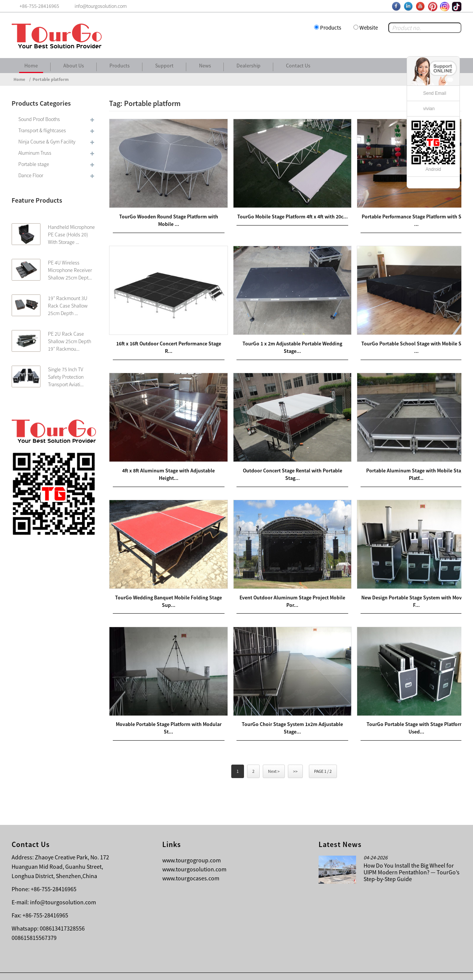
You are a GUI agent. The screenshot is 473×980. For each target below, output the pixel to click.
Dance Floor (31, 175)
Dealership (248, 66)
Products (331, 28)
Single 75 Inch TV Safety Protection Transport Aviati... (66, 377)
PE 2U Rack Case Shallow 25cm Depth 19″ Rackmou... (70, 341)
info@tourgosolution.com (63, 887)
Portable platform (51, 79)
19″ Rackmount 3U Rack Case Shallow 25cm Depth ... (68, 306)
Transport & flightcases (42, 130)
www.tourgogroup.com (192, 845)
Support (164, 66)
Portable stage (34, 164)
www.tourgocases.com (191, 863)
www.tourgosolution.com (194, 854)
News (205, 66)
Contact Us (298, 66)
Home (31, 66)
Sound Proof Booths (39, 119)
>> (295, 756)
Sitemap (448, 969)
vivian (429, 109)
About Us (74, 66)
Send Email (435, 93)
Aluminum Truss (35, 153)
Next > (274, 756)
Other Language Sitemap (402, 969)
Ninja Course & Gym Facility (47, 142)
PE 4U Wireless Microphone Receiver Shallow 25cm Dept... (70, 270)
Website (369, 28)
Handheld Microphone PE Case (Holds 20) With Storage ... (71, 235)
